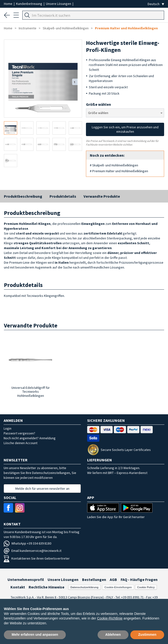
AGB (113, 579)
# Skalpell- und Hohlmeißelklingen (114, 165)
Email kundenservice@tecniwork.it (33, 551)
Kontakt (18, 587)
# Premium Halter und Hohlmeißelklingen (119, 171)
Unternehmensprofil (26, 579)
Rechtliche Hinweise (46, 587)
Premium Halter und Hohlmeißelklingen (126, 28)
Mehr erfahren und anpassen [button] (35, 635)
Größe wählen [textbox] (98, 113)
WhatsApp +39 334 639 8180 (27, 543)
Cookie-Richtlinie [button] (110, 618)
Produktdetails (63, 196)
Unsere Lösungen (59, 4)
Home (8, 4)
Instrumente (28, 28)
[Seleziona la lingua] (156, 4)
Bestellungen (94, 579)
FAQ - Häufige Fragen (139, 579)
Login (8, 428)
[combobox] (125, 113)
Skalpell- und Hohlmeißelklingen (66, 28)
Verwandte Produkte (102, 196)
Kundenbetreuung (29, 4)
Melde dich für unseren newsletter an (42, 489)
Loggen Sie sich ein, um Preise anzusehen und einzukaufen (125, 129)
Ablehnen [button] (113, 635)
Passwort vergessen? (19, 433)
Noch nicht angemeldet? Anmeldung (30, 438)
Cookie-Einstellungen (118, 587)
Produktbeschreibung (23, 196)
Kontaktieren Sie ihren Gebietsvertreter (37, 558)
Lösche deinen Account (21, 443)
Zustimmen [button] (147, 635)
